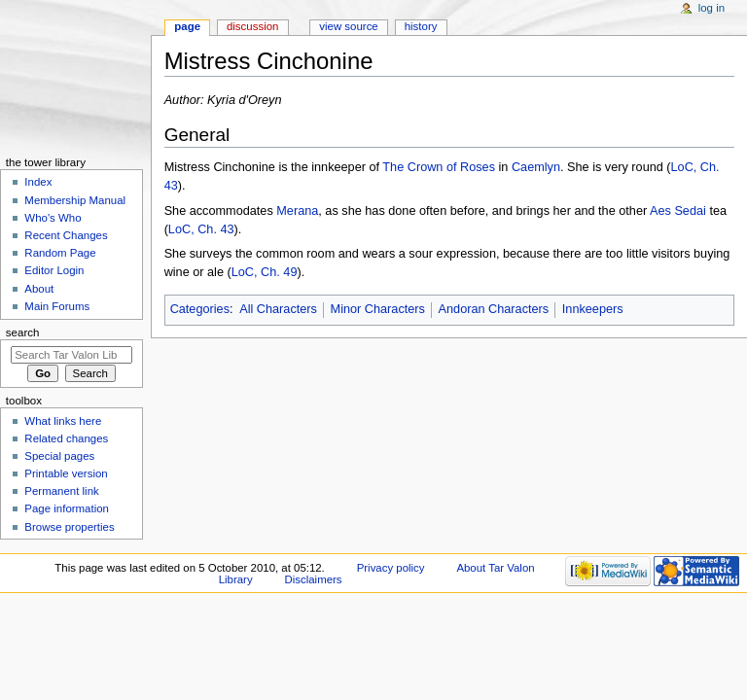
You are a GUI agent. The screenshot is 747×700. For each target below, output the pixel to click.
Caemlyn (536, 167)
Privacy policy (391, 568)
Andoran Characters (494, 309)
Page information (67, 508)
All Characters (278, 309)
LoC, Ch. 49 (265, 272)
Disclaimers (314, 579)
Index (38, 182)
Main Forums (57, 306)
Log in (711, 8)
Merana (297, 211)
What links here (63, 421)
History (421, 26)
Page (187, 26)
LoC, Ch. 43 (201, 229)
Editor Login (54, 270)
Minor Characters (378, 309)
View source (348, 26)
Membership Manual (75, 200)
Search (23, 332)
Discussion (252, 26)
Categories (200, 309)
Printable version (66, 473)
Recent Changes (66, 235)
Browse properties (69, 527)
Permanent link (61, 491)
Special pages (59, 456)
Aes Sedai (678, 211)
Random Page (60, 253)
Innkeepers (593, 309)
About (39, 289)
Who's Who (53, 218)
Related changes (66, 438)
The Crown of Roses (439, 167)
